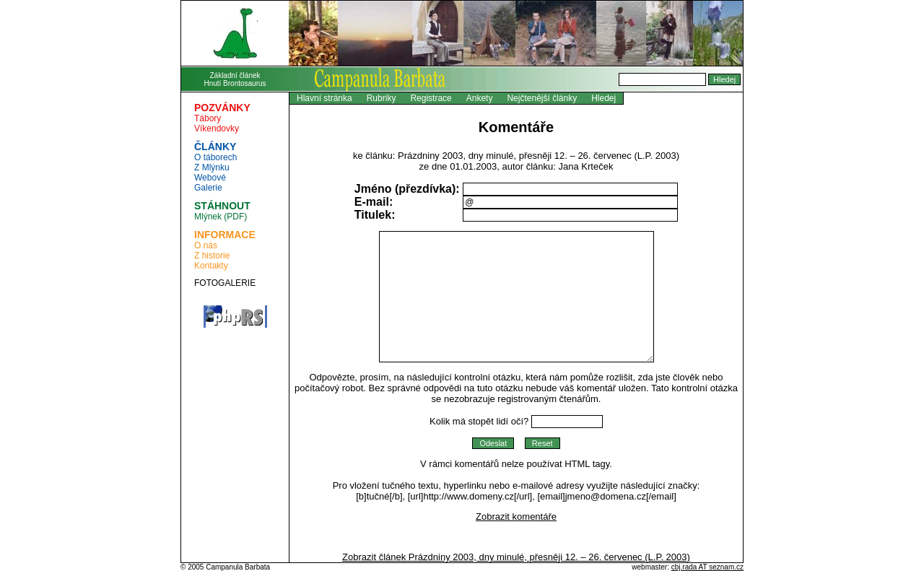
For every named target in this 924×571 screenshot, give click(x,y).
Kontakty (211, 266)
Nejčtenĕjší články (542, 98)
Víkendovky (217, 128)
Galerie (208, 188)
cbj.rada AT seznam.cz (707, 567)
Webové (210, 178)
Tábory (208, 118)
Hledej (603, 98)
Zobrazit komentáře (516, 516)
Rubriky (382, 98)
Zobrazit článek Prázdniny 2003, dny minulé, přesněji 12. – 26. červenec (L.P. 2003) (516, 557)
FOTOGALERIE (225, 283)
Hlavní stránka (324, 98)
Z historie (212, 256)
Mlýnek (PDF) (221, 217)
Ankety (480, 98)
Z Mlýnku (212, 167)
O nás (206, 245)
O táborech (215, 157)
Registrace (431, 98)
